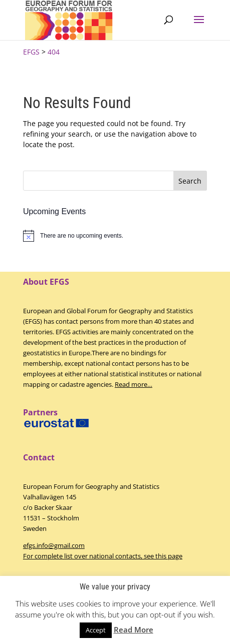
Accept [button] (96, 630)
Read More (134, 629)
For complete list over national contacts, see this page (103, 556)
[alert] (115, 236)
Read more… (134, 384)
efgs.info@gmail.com (54, 545)
